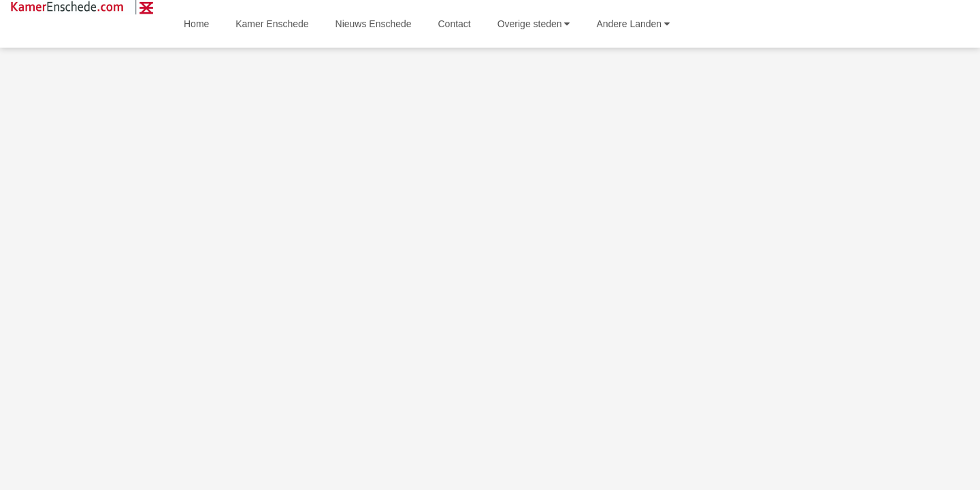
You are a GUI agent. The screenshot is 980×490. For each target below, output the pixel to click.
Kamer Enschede (272, 24)
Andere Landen (633, 24)
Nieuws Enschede (374, 24)
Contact (455, 24)
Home (196, 24)
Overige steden (534, 24)
